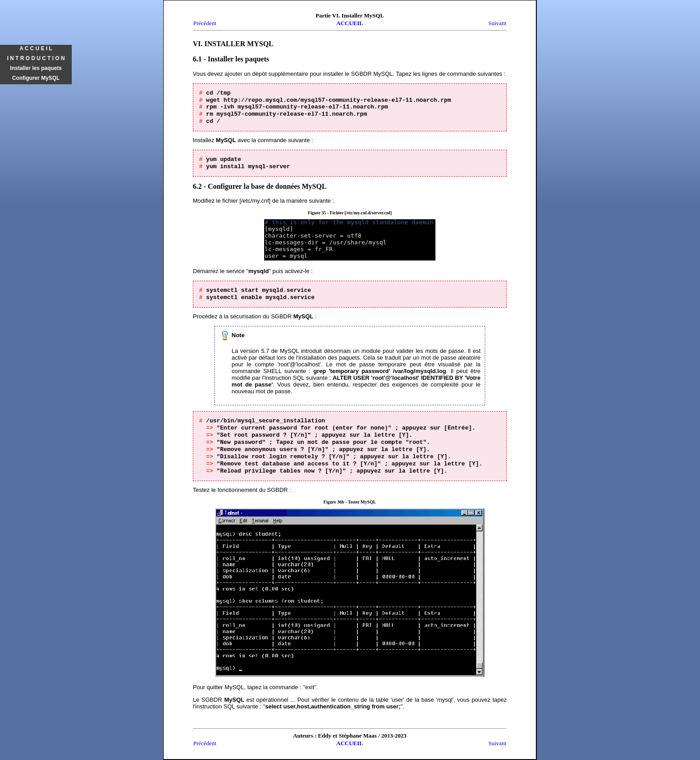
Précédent (205, 23)
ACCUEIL (350, 23)
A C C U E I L (36, 49)
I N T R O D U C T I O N (36, 59)
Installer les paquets (36, 68)
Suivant (497, 23)
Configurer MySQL (36, 78)
